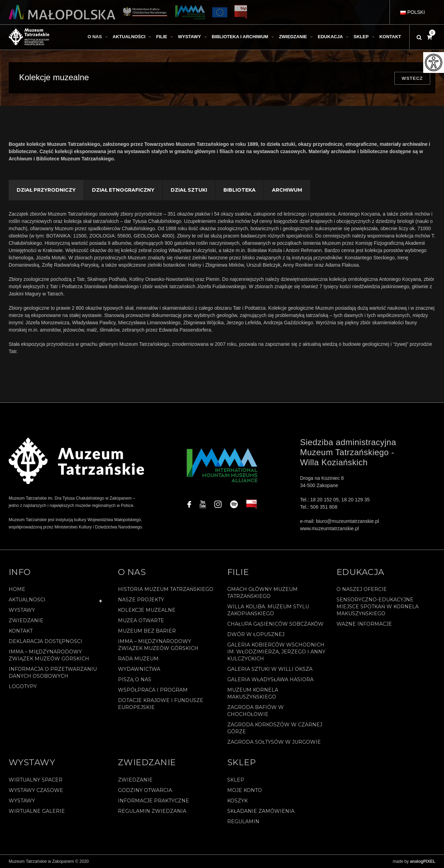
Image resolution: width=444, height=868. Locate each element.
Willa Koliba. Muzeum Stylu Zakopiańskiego (268, 610)
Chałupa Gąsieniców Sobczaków (275, 624)
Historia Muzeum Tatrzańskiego (166, 589)
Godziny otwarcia (145, 790)
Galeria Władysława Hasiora (270, 679)
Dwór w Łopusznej (256, 634)
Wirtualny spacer (36, 780)
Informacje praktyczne (153, 801)
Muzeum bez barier (147, 631)
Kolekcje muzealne (147, 610)
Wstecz (412, 78)
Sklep (236, 780)
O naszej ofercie (362, 589)
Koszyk (237, 801)
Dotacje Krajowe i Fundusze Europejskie (161, 704)
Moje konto (245, 790)
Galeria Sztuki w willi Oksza (270, 669)
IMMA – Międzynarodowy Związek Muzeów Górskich (49, 655)
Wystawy (22, 610)
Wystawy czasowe (36, 790)
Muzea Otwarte (141, 620)
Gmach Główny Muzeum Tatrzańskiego (262, 593)
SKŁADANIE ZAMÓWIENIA (261, 811)
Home (17, 589)
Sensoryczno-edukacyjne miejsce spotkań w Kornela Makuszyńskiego (378, 607)
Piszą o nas (135, 679)
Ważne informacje (364, 624)
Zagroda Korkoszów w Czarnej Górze (275, 728)
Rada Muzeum (138, 659)
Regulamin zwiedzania (152, 811)
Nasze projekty (141, 600)
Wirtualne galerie (37, 811)
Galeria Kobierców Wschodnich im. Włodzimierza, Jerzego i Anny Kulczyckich (276, 652)
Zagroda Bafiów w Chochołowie (255, 711)
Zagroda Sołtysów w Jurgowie (274, 742)
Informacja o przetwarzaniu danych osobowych (53, 673)
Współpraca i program (153, 690)
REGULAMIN (243, 821)
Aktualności (27, 600)
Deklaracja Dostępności (45, 641)
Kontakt (21, 631)
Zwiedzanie (26, 620)
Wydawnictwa (139, 669)
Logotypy (23, 686)
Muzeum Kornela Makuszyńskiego (253, 693)
